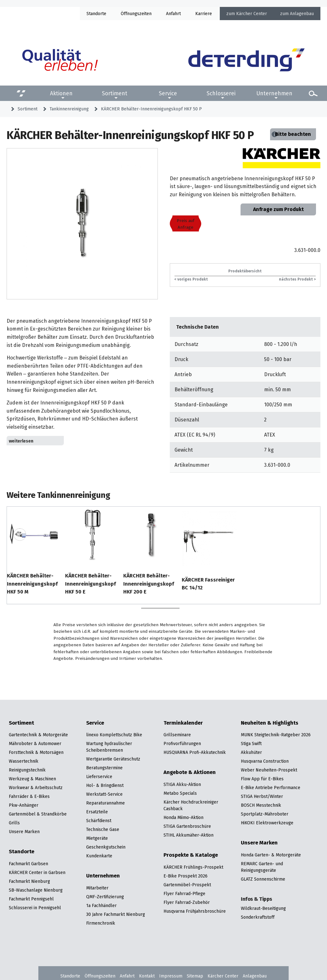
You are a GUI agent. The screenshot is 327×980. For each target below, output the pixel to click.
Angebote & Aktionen (190, 772)
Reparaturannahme (105, 803)
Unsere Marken (24, 832)
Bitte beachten (293, 134)
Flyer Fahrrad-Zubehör (187, 902)
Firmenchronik (101, 923)
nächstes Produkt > (297, 279)
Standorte (96, 14)
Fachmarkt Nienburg (29, 881)
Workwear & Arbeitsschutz (36, 788)
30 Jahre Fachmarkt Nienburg (116, 914)
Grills (14, 823)
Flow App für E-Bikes (262, 779)
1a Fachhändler (101, 905)
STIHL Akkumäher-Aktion (188, 835)
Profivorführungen (182, 743)
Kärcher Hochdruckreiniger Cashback (191, 805)
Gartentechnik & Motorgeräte (38, 735)
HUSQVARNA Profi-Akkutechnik (195, 752)
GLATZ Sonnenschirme (263, 879)
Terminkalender (183, 723)
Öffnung (129, 14)
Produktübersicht (245, 271)
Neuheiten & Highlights (270, 723)
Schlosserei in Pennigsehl (35, 908)
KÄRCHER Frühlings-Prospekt (193, 867)
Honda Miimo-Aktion (183, 817)
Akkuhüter (251, 752)
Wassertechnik (24, 761)
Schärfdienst (99, 821)
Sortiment (115, 93)
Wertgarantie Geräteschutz (113, 759)
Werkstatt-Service (104, 794)
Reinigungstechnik (27, 770)
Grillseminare (177, 735)
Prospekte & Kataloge (191, 855)
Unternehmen (274, 93)
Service (168, 93)
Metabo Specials (180, 793)
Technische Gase (103, 829)
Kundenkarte (99, 856)
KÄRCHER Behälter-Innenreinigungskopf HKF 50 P (151, 109)
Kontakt (147, 976)
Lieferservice (99, 777)
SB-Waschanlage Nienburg (36, 890)
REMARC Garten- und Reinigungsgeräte (262, 867)
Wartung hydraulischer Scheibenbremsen (109, 747)
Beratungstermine (104, 768)
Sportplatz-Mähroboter (265, 814)
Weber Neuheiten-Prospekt (269, 770)
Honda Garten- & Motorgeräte (271, 855)
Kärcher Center (252, 14)
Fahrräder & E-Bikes (29, 796)
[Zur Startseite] (247, 60)
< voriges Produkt (191, 279)
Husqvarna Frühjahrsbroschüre (195, 911)
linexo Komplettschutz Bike (114, 735)
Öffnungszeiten (100, 976)
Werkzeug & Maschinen (32, 779)
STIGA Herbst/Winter (262, 796)
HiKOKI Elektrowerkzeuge (267, 823)
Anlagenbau (302, 14)
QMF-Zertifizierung (105, 897)
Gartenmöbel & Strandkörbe (38, 814)
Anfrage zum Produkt (278, 209)
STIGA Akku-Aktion (182, 784)
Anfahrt (173, 14)
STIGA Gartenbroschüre (187, 826)
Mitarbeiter (97, 888)
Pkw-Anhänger (24, 805)
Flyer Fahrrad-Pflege (184, 894)
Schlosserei (221, 93)
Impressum (171, 976)
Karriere (204, 14)
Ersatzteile (97, 812)
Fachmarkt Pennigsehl (31, 899)
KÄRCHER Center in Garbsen (37, 872)
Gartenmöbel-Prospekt (187, 885)
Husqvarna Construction (265, 761)
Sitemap (195, 976)
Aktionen (61, 93)
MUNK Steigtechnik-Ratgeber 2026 (276, 735)
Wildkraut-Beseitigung (263, 908)
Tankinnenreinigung (69, 109)
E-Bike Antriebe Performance (271, 788)
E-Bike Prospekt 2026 (186, 876)
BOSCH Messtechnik (261, 805)
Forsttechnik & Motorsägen (36, 752)
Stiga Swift (251, 743)
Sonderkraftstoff (258, 917)
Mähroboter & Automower (35, 743)
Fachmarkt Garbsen (28, 864)
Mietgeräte (97, 838)
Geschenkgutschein (106, 847)
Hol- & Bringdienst (105, 785)
